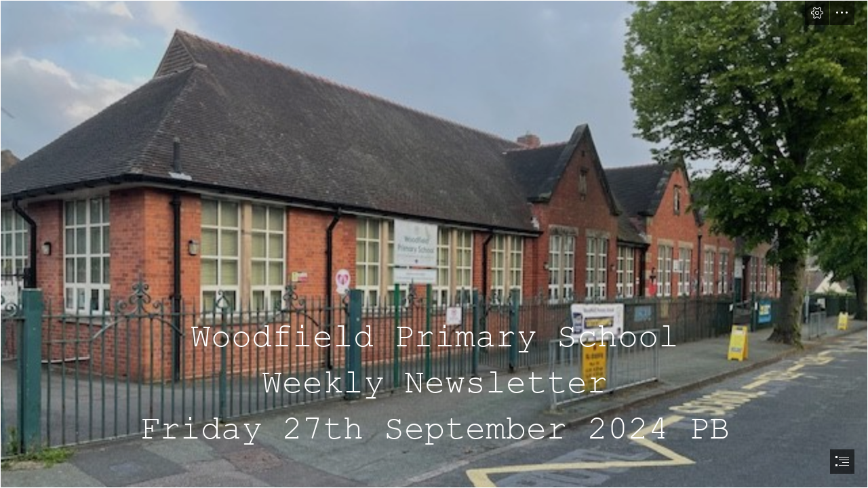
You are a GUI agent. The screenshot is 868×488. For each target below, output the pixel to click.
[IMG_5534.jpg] (434, 244)
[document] (434, 244)
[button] (817, 13)
